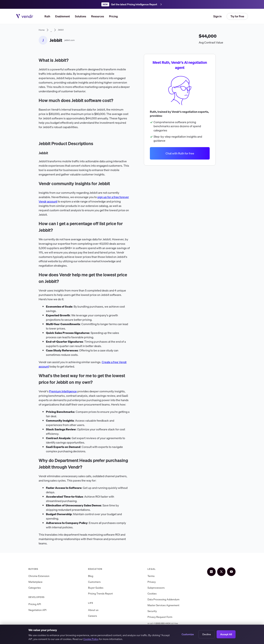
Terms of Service (69, 634)
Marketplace (35, 582)
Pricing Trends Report (103, 594)
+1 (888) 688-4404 (167, 623)
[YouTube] (233, 570)
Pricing (113, 16)
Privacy (157, 582)
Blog (93, 576)
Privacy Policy (89, 634)
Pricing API (35, 604)
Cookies (158, 594)
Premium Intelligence (63, 391)
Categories (35, 588)
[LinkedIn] (218, 570)
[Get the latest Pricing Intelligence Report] (132, 4)
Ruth (47, 16)
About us (96, 610)
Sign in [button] (217, 16)
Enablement (63, 16)
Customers (97, 582)
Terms (157, 576)
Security (158, 611)
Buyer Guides (98, 588)
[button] (80, 16)
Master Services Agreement (169, 605)
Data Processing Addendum (169, 600)
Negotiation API (37, 610)
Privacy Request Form (165, 617)
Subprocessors (162, 588)
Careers (95, 616)
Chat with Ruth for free (180, 153)
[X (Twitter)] (225, 570)
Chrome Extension (39, 576)
